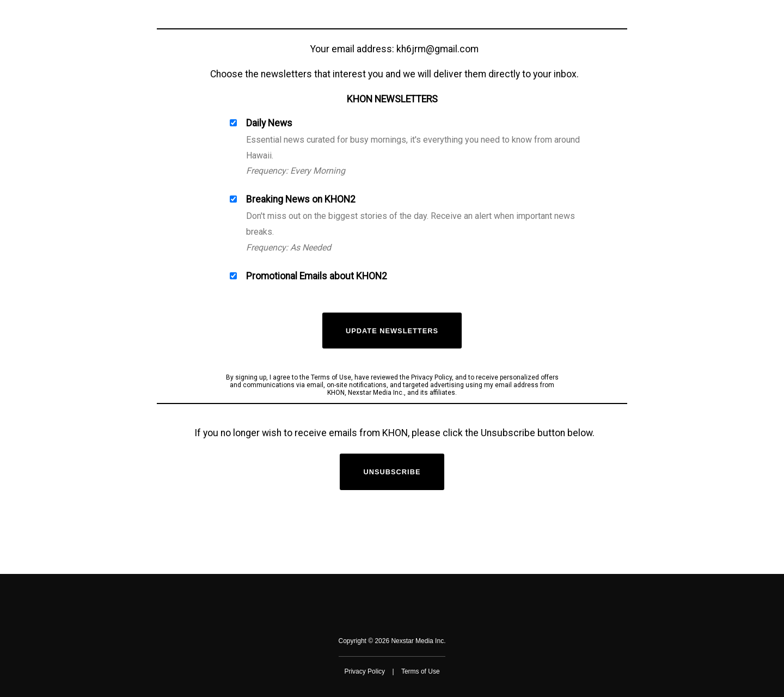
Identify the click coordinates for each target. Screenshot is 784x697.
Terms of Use (421, 671)
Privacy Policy (365, 671)
